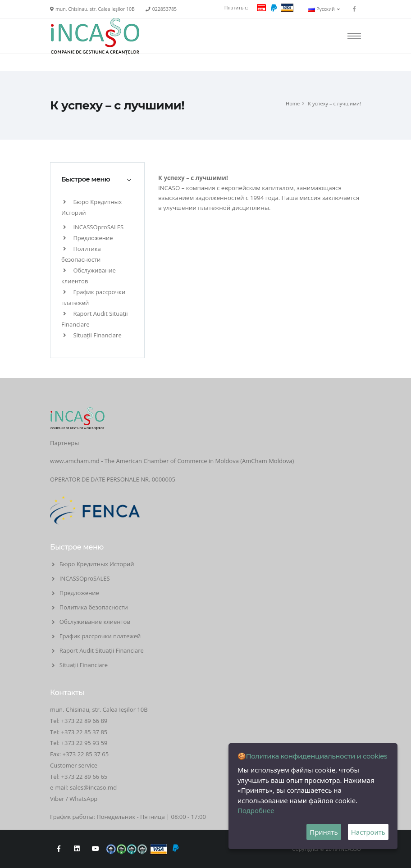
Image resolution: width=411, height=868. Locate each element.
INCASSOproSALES (93, 227)
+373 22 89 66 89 (84, 721)
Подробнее (256, 810)
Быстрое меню (86, 179)
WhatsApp (83, 799)
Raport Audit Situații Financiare (102, 650)
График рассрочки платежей (100, 636)
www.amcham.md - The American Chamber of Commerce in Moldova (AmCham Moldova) (172, 461)
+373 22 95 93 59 (85, 743)
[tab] (97, 179)
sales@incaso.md (93, 787)
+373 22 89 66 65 (84, 777)
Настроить (368, 832)
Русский (324, 9)
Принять (324, 832)
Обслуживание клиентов (95, 622)
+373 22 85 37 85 (84, 732)
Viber (57, 799)
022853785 (164, 9)
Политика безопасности (94, 607)
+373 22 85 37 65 (86, 754)
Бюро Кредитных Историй (97, 564)
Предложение (88, 238)
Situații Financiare (92, 335)
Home (293, 103)
